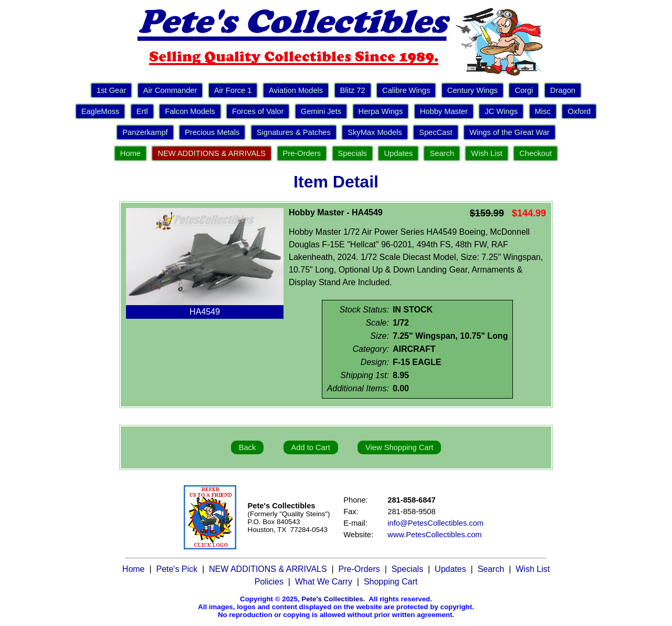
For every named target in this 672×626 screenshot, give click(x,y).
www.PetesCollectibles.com (434, 535)
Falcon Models (190, 111)
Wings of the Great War (510, 132)
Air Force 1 (233, 90)
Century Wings (472, 90)
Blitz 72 (353, 90)
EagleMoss (101, 111)
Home (130, 153)
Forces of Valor (258, 111)
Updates (398, 153)
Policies (269, 582)
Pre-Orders (302, 153)
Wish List (486, 153)
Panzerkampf (145, 132)
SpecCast (436, 132)
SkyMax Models (375, 132)
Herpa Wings (381, 111)
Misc (543, 111)
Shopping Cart (391, 582)
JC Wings (501, 111)
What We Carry (324, 582)
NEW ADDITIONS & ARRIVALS (212, 153)
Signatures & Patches (294, 132)
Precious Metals (212, 132)
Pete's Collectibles (332, 599)
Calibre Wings (406, 90)
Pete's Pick (177, 569)
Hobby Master (444, 111)
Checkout (535, 153)
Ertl (142, 111)
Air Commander (170, 90)
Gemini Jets (321, 111)
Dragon (563, 90)
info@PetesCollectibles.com (435, 523)
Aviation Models (296, 90)
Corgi (524, 90)
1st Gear (111, 90)
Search (442, 153)
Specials (353, 153)
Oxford (579, 111)
